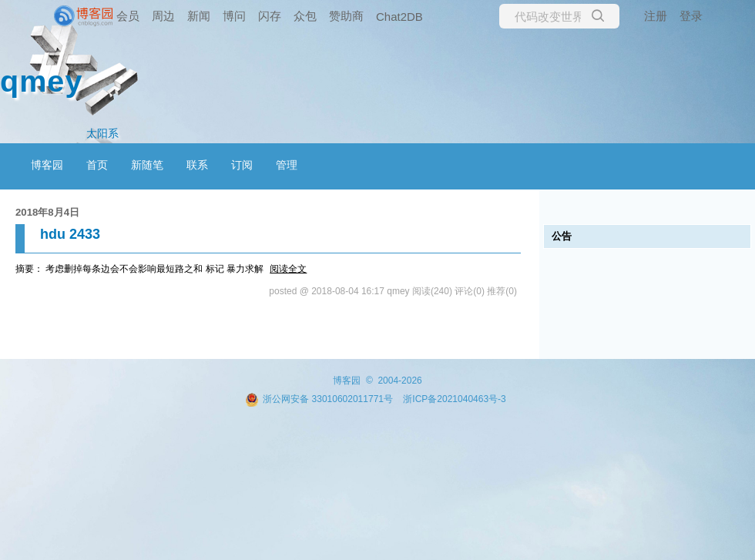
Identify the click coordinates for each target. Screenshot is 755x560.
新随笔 (147, 165)
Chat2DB (399, 17)
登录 (691, 16)
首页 (97, 165)
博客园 (47, 165)
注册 (656, 16)
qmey (41, 81)
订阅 (242, 165)
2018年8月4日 (47, 212)
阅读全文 (288, 269)
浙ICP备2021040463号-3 (454, 399)
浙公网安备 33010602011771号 (319, 399)
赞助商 (346, 16)
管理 (287, 165)
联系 (197, 165)
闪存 (270, 16)
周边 (163, 16)
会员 (128, 16)
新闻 (199, 16)
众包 (305, 16)
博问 (234, 16)
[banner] (62, 16)
